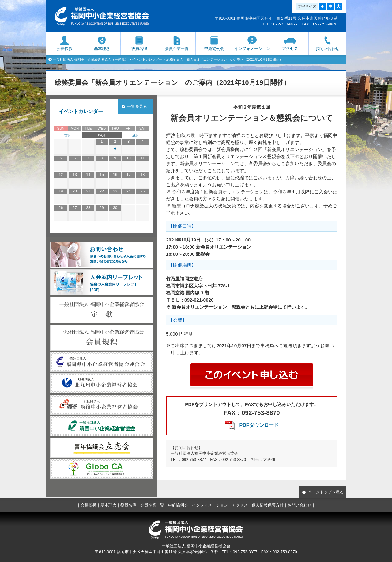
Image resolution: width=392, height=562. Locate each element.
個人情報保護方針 (268, 505)
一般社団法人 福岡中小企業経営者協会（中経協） (90, 59)
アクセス (290, 49)
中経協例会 (214, 49)
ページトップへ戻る (326, 492)
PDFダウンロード (259, 425)
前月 (68, 135)
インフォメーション (252, 49)
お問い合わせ (327, 49)
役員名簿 (139, 49)
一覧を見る (137, 106)
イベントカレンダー (147, 59)
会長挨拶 (65, 49)
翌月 (136, 135)
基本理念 (102, 49)
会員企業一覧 (177, 49)
